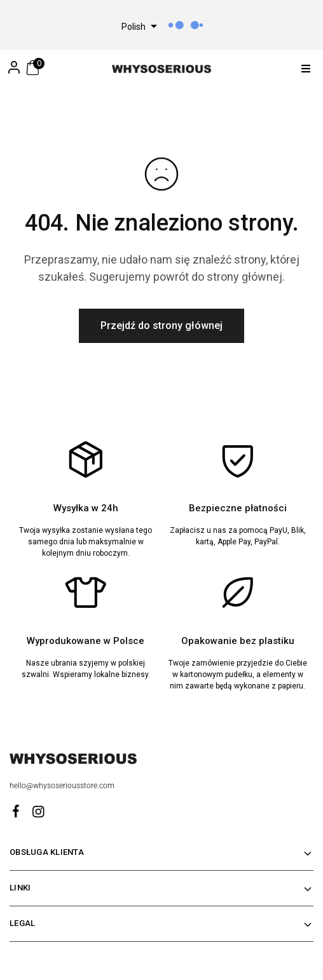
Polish (134, 27)
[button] (306, 69)
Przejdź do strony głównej (161, 326)
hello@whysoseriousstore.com (63, 786)
